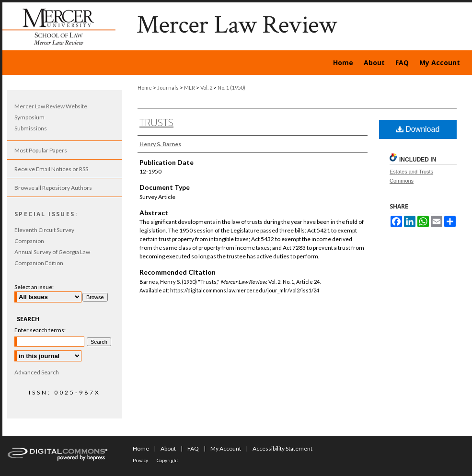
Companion (29, 241)
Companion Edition (39, 263)
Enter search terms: (40, 330)
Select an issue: (34, 287)
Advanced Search (37, 372)
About (168, 448)
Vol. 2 (206, 87)
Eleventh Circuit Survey (44, 230)
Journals (168, 87)
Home (145, 87)
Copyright (167, 460)
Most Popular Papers (41, 150)
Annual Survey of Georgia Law (52, 252)
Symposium (29, 117)
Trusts (156, 122)
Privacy (140, 460)
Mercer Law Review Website (51, 106)
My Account (226, 448)
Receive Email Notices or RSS (51, 169)
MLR (190, 87)
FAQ (193, 448)
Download (418, 129)
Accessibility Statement (282, 448)
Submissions (31, 128)
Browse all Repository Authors (53, 188)
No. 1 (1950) (231, 87)
